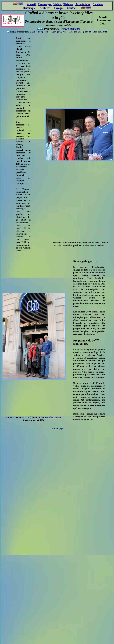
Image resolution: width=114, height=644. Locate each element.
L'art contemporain (40, 32)
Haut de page (57, 428)
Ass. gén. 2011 (100, 32)
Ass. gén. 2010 (59, 32)
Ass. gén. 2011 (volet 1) (80, 32)
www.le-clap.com (70, 29)
